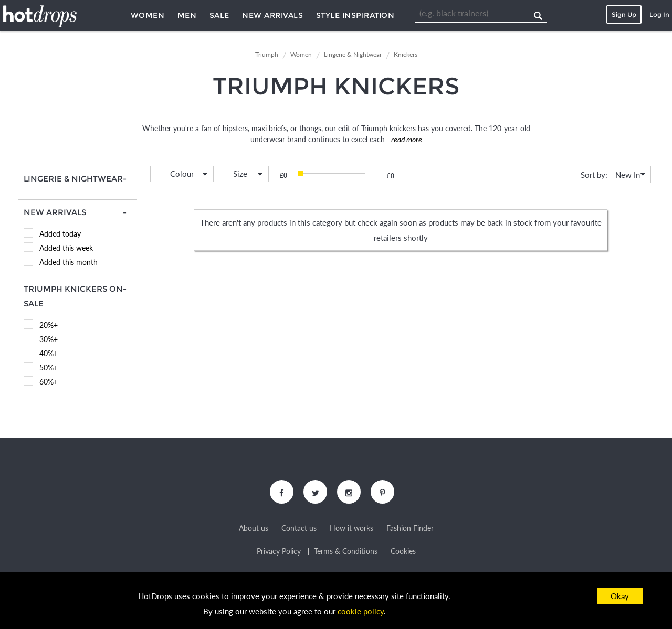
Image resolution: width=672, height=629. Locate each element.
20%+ (49, 325)
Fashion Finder (410, 528)
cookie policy (361, 611)
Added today (60, 234)
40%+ (49, 353)
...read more (403, 139)
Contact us (299, 528)
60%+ (49, 382)
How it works (351, 528)
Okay (620, 596)
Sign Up (624, 14)
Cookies (403, 551)
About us (254, 528)
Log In (659, 14)
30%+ (49, 339)
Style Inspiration (355, 15)
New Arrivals (272, 15)
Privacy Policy (279, 551)
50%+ (49, 367)
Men (187, 15)
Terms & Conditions (346, 551)
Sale (219, 15)
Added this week (66, 248)
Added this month (69, 262)
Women (148, 15)
